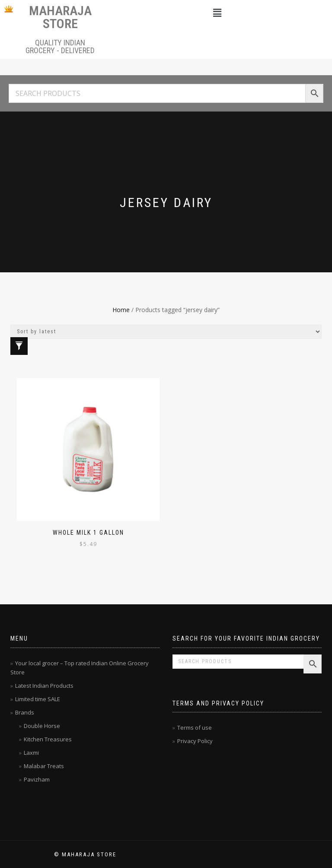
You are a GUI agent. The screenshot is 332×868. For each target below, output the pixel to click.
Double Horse (42, 726)
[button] (217, 13)
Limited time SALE (38, 699)
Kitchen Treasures (48, 739)
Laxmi (31, 753)
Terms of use (195, 728)
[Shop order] (166, 332)
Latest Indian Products (44, 686)
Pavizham (37, 779)
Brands (25, 712)
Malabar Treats (44, 766)
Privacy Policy (195, 741)
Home (121, 310)
